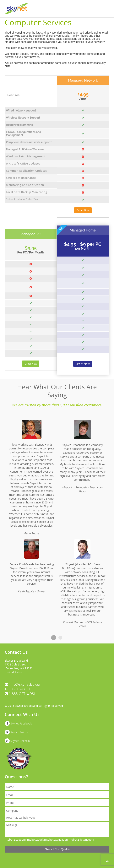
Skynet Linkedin (17, 741)
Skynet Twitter (17, 732)
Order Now (83, 210)
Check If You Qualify (57, 849)
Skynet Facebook (18, 723)
